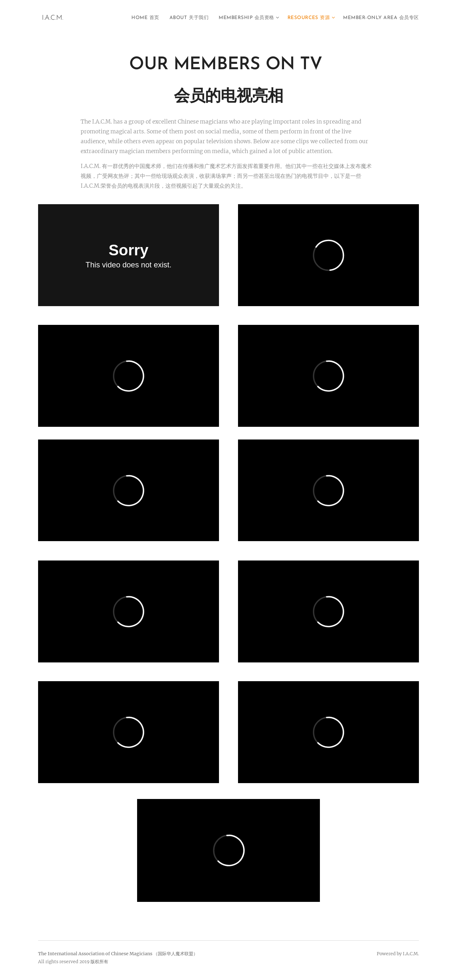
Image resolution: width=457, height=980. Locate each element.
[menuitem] (144, 18)
